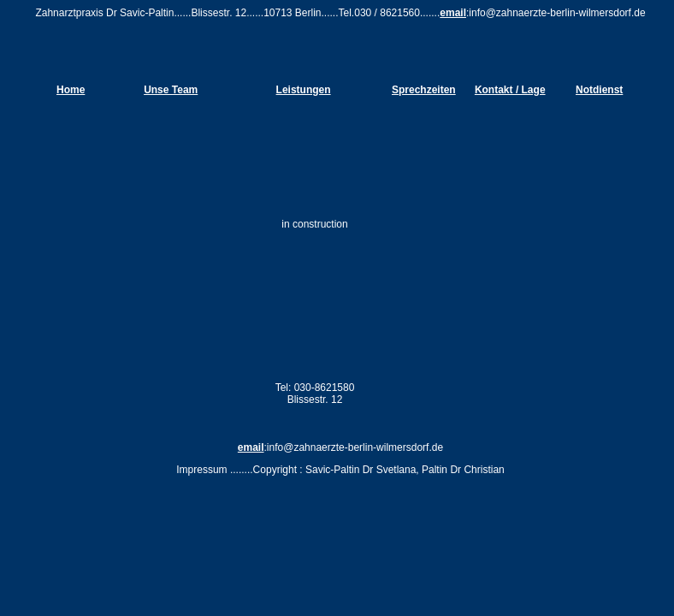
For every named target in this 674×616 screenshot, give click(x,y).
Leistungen (304, 90)
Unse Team (171, 90)
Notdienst (599, 90)
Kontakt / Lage (510, 90)
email (453, 13)
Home (71, 90)
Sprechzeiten (424, 90)
